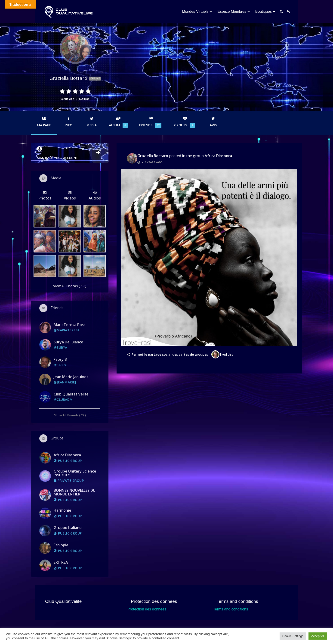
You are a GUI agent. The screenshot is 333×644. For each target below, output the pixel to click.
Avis (213, 122)
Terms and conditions (231, 609)
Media (92, 122)
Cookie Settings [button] (293, 636)
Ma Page (44, 122)
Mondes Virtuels (195, 11)
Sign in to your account (70, 153)
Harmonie (62, 510)
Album (118, 122)
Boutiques (264, 11)
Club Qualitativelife (71, 394)
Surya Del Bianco (68, 342)
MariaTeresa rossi (70, 325)
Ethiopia (61, 545)
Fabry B (60, 359)
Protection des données (147, 609)
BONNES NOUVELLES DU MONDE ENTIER (75, 492)
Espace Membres (232, 11)
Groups (185, 122)
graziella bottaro (153, 156)
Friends (151, 122)
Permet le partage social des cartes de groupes (170, 355)
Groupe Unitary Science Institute (75, 473)
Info (68, 122)
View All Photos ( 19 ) (70, 286)
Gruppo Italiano (68, 528)
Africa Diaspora (218, 156)
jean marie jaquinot (71, 377)
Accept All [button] (318, 636)
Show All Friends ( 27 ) (70, 415)
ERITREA (61, 562)
